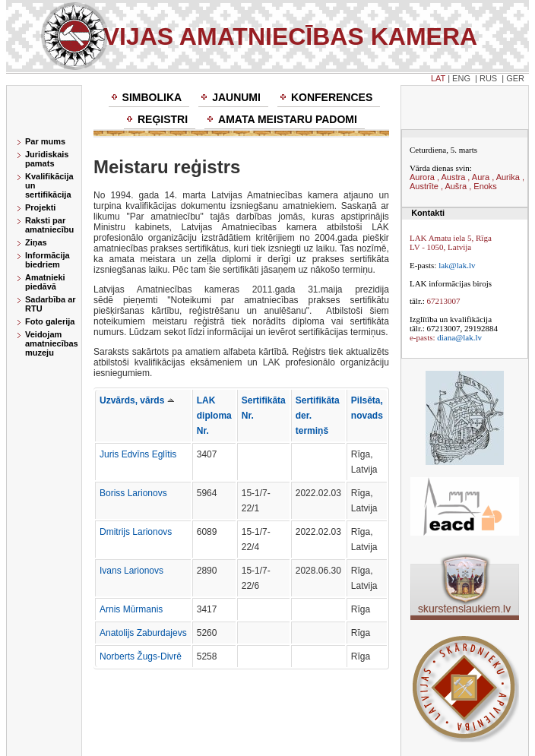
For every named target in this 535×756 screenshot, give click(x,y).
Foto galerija (50, 321)
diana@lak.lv (459, 337)
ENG (461, 78)
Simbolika (152, 97)
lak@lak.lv (457, 265)
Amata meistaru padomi (288, 119)
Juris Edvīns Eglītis (138, 454)
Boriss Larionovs (133, 493)
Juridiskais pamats (47, 159)
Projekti (40, 207)
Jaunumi (236, 97)
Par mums (45, 141)
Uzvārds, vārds (137, 400)
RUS (488, 78)
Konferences (332, 97)
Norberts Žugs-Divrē (141, 656)
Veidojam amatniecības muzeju (52, 343)
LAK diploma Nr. (214, 416)
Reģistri (163, 119)
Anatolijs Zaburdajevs (143, 633)
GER (515, 78)
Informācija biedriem (47, 260)
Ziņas (36, 242)
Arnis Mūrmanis (131, 609)
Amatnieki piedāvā (45, 282)
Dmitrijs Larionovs (136, 532)
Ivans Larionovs (131, 571)
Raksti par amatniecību (49, 225)
